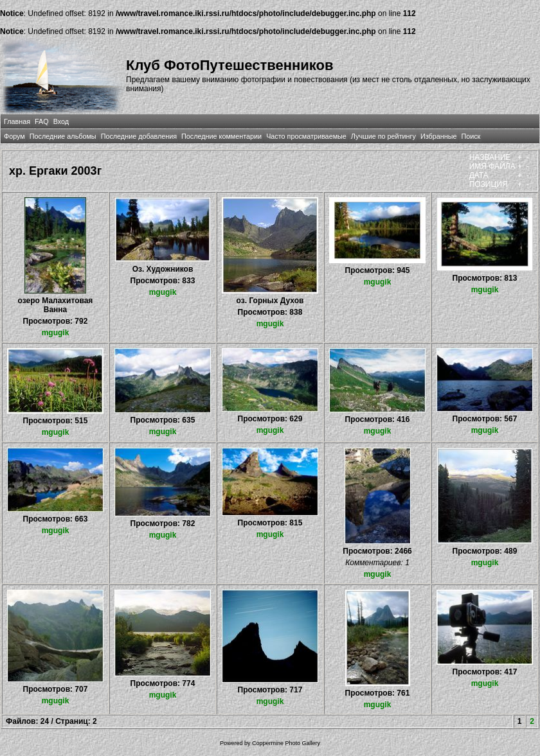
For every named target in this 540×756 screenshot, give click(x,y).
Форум (14, 136)
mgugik (56, 333)
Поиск (471, 136)
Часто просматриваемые (306, 136)
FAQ (42, 121)
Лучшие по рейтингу (383, 136)
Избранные (438, 136)
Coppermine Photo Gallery (286, 743)
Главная (17, 121)
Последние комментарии (221, 136)
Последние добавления (139, 136)
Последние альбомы (63, 136)
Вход (61, 121)
